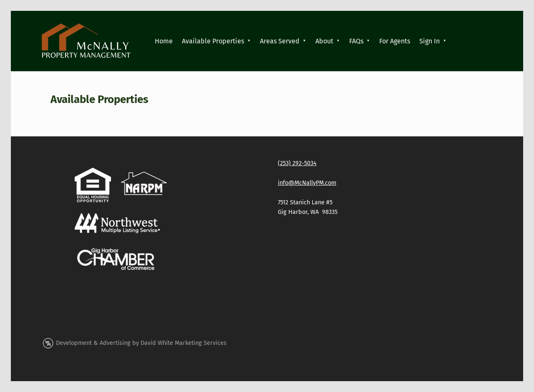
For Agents (395, 41)
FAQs (356, 41)
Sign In (429, 41)
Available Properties (213, 41)
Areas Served (280, 41)
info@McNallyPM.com (307, 183)
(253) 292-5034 (297, 163)
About (324, 41)
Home (164, 41)
